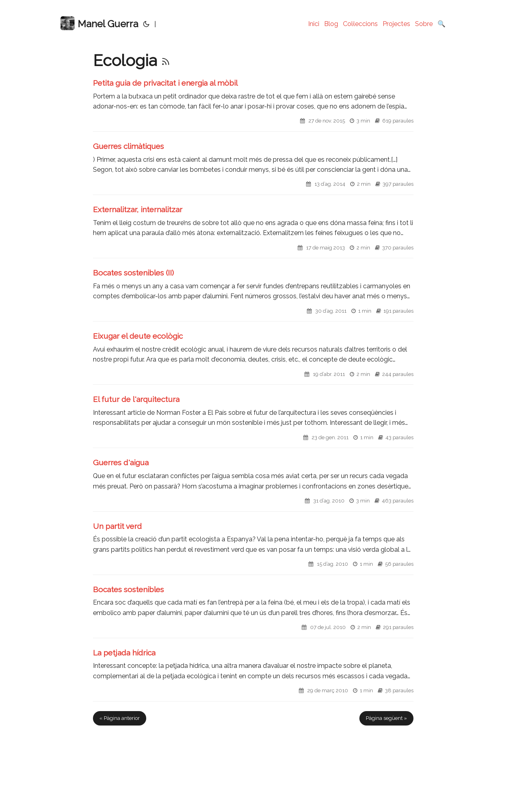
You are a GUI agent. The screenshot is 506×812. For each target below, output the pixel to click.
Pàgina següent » (386, 718)
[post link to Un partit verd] (253, 548)
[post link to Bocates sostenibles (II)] (253, 294)
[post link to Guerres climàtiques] (253, 168)
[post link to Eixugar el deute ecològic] (253, 358)
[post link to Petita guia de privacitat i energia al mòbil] (253, 105)
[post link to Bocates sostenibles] (253, 611)
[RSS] (166, 60)
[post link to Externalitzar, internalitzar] (253, 231)
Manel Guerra (99, 23)
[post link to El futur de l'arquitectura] (253, 421)
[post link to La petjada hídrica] (253, 674)
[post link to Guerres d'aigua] (253, 484)
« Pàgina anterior (120, 718)
